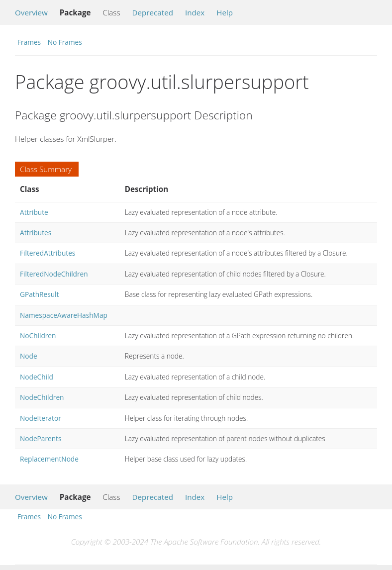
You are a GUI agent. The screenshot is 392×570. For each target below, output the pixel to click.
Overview (31, 12)
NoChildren (38, 335)
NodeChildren (42, 397)
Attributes (36, 233)
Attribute (34, 212)
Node (29, 356)
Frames (29, 42)
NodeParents (41, 438)
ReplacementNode (49, 459)
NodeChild (37, 377)
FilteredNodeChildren (54, 274)
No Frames (65, 42)
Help (225, 12)
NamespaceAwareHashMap (64, 315)
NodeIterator (41, 418)
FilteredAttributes (48, 253)
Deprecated (152, 12)
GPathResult (39, 294)
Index (195, 12)
